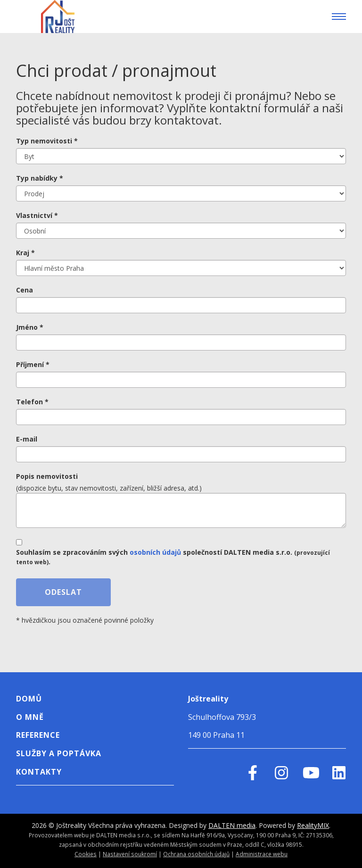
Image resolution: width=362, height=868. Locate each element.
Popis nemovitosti (47, 476)
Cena (25, 290)
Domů (29, 699)
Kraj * (25, 253)
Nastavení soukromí (130, 854)
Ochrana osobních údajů (196, 854)
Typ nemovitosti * (47, 141)
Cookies (86, 854)
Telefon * (32, 402)
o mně (30, 717)
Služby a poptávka (59, 753)
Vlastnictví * (37, 215)
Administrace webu (262, 854)
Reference (38, 735)
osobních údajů (155, 552)
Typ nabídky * (40, 178)
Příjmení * (33, 364)
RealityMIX (313, 825)
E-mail (27, 439)
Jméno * (30, 327)
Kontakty (39, 772)
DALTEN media (232, 825)
